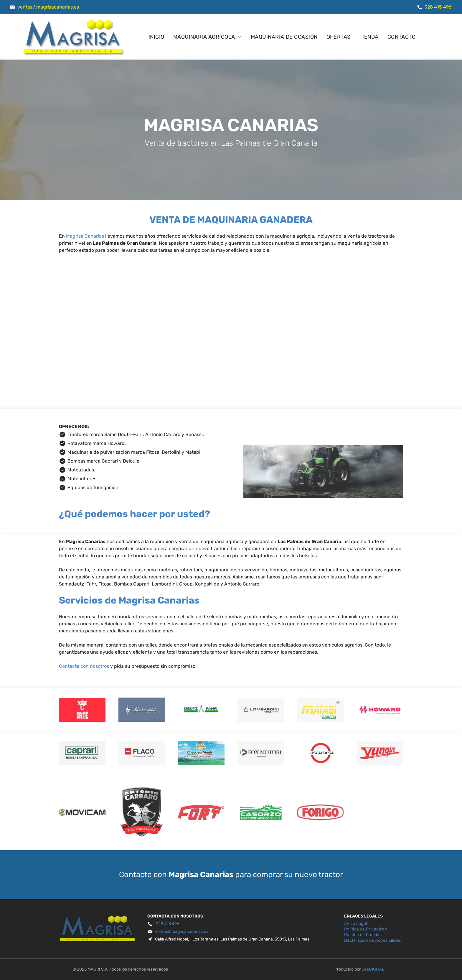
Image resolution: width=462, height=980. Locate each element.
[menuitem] (156, 37)
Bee (365, 969)
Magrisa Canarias (85, 236)
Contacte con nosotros (84, 666)
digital (377, 969)
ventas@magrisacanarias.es (48, 7)
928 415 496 (438, 7)
